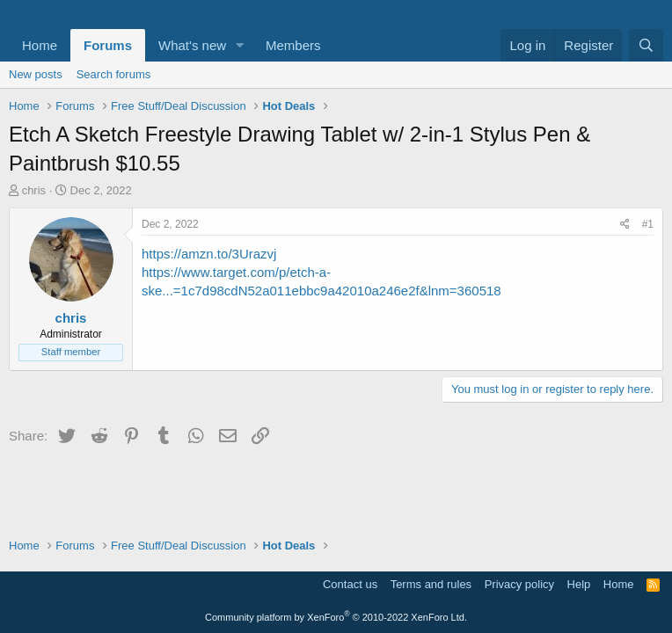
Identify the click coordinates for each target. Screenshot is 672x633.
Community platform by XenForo (336, 617)
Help (579, 584)
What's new (192, 45)
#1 (648, 224)
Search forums (114, 74)
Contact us (350, 584)
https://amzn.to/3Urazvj (209, 254)
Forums (108, 45)
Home (40, 45)
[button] (240, 45)
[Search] (646, 45)
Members (293, 45)
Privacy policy (519, 584)
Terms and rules (431, 584)
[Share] (625, 225)
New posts (36, 74)
